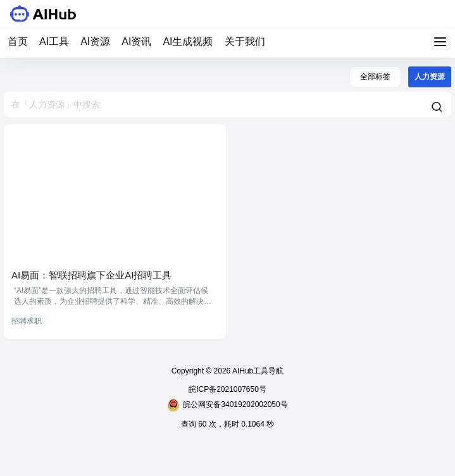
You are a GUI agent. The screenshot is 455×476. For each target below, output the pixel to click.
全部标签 (375, 77)
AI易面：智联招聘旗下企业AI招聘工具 (91, 275)
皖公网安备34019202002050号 (227, 405)
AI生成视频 (188, 41)
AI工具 (54, 41)
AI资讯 (136, 41)
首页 (18, 41)
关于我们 (245, 41)
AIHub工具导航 (257, 371)
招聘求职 (27, 321)
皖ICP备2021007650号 (227, 389)
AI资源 (95, 41)
